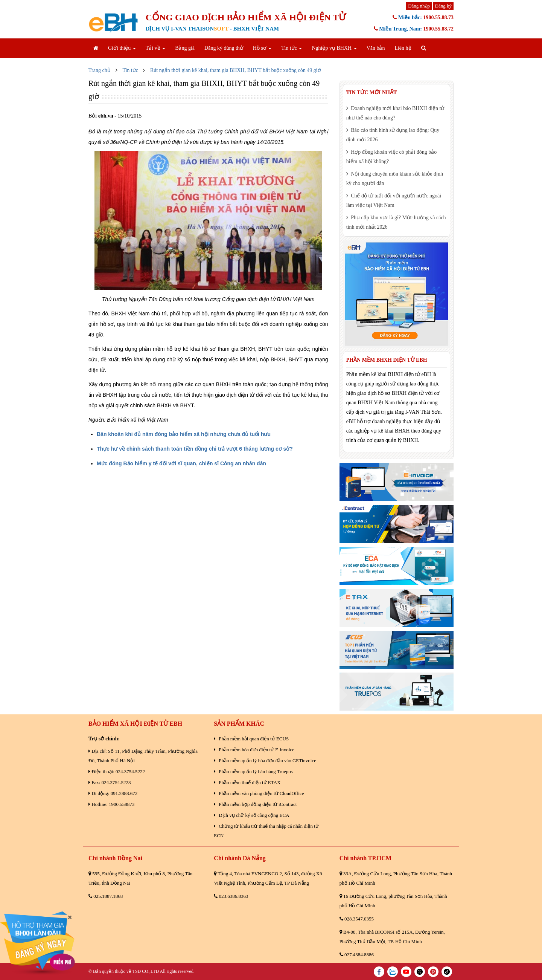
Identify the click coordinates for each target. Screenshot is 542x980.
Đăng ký (443, 6)
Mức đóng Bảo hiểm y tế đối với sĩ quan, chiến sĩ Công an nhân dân (181, 463)
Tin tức (292, 48)
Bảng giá (185, 48)
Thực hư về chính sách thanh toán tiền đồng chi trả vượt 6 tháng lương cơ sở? (195, 449)
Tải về (155, 48)
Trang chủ (100, 70)
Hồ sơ (262, 48)
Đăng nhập (419, 6)
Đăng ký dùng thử (224, 48)
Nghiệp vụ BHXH (334, 48)
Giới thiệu (122, 48)
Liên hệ (403, 48)
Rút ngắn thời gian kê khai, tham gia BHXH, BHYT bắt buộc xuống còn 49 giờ (236, 70)
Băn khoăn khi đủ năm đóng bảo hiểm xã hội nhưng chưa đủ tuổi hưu (184, 434)
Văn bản (376, 48)
